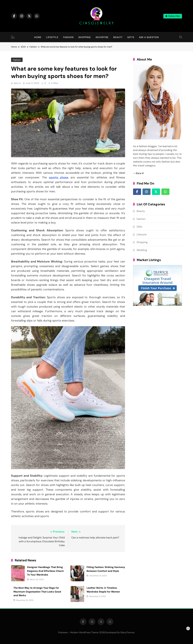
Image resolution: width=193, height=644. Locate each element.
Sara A (17, 83)
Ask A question (149, 37)
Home (38, 37)
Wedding (142, 250)
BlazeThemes (128, 632)
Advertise (102, 37)
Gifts (131, 37)
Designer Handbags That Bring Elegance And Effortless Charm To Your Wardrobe (45, 571)
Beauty (118, 37)
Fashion (68, 37)
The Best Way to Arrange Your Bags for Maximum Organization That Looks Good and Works (37, 592)
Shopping (85, 37)
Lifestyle (52, 37)
